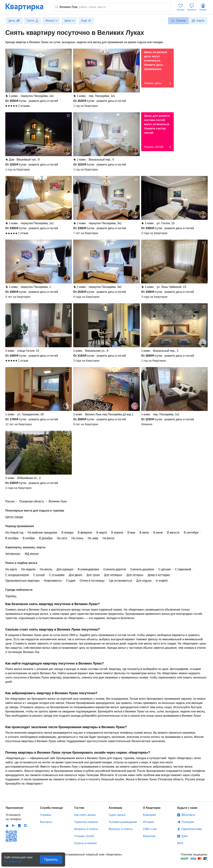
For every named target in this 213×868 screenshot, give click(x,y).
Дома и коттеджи (159, 575)
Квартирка (27, 7)
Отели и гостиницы (92, 581)
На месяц (46, 569)
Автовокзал (13, 554)
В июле (158, 532)
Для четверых (113, 575)
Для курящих (65, 569)
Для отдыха (144, 581)
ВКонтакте (188, 815)
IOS (7, 826)
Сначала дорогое (115, 569)
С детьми (164, 569)
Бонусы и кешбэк (85, 843)
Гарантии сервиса (86, 822)
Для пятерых (135, 575)
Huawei (19, 826)
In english (162, 581)
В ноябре (29, 538)
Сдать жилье (117, 815)
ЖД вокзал (32, 554)
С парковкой (183, 569)
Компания (149, 815)
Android (13, 826)
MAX (180, 843)
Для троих (93, 575)
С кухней (39, 575)
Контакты (46, 822)
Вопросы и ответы (86, 829)
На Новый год (14, 532)
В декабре (46, 538)
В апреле (117, 532)
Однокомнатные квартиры (22, 581)
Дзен (185, 836)
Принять (51, 860)
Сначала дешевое (142, 569)
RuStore (25, 826)
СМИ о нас (150, 829)
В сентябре (191, 532)
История (148, 822)
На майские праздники (42, 532)
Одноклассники (192, 829)
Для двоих (75, 575)
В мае (131, 532)
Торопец (11, 596)
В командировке (88, 569)
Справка (46, 815)
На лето (62, 538)
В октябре (12, 538)
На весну (109, 538)
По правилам (13, 860)
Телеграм (188, 822)
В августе (173, 532)
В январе (67, 532)
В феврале (85, 532)
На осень (77, 538)
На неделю (28, 569)
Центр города (14, 517)
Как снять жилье (85, 815)
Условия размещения (123, 822)
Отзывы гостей (84, 836)
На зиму (93, 538)
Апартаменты (53, 581)
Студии (71, 581)
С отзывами (57, 575)
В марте (102, 532)
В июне (144, 532)
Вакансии (149, 836)
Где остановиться (120, 581)
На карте (11, 569)
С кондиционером (17, 575)
